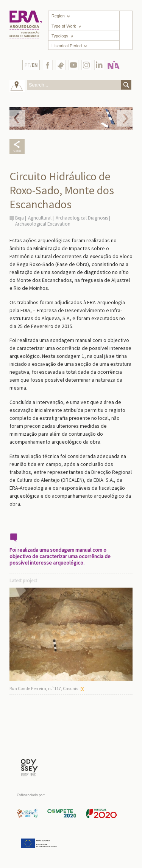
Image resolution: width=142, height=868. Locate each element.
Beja (20, 218)
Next (125, 118)
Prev (17, 118)
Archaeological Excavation (43, 224)
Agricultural (40, 218)
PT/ (31, 65)
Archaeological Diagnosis (82, 218)
